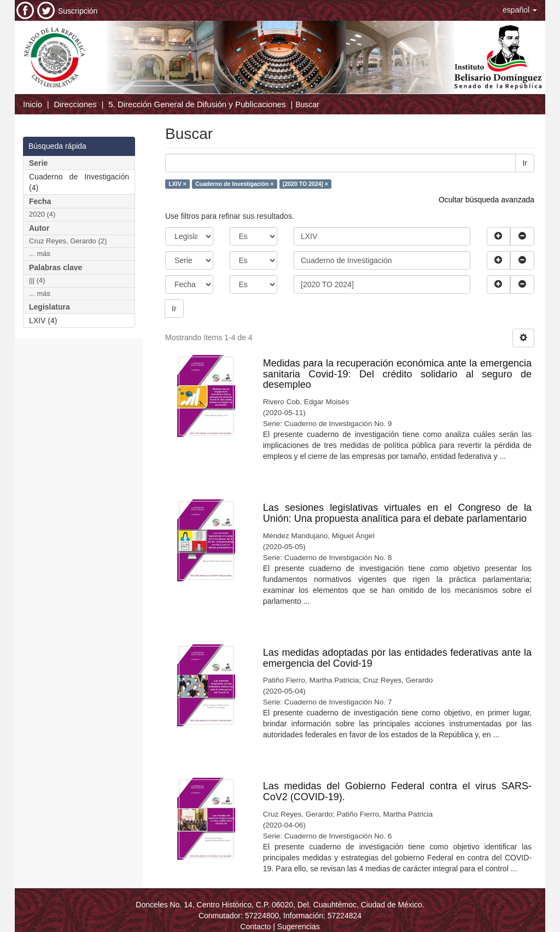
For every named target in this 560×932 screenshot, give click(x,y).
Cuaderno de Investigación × (234, 184)
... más (40, 254)
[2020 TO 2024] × (305, 184)
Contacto (255, 927)
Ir (525, 163)
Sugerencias (299, 927)
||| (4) (37, 280)
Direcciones (75, 104)
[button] (520, 10)
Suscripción (78, 11)
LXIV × (177, 184)
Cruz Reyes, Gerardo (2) (68, 241)
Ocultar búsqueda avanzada (486, 200)
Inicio (33, 104)
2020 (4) (42, 214)
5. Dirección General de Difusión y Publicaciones (197, 104)
